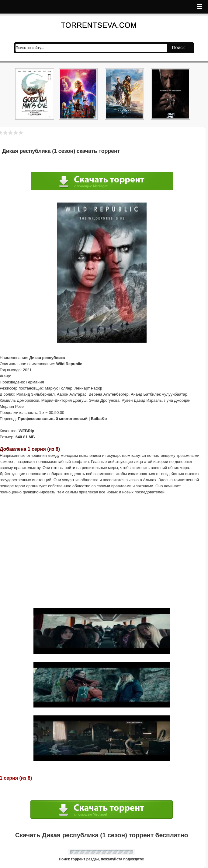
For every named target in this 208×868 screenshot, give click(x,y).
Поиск (178, 47)
